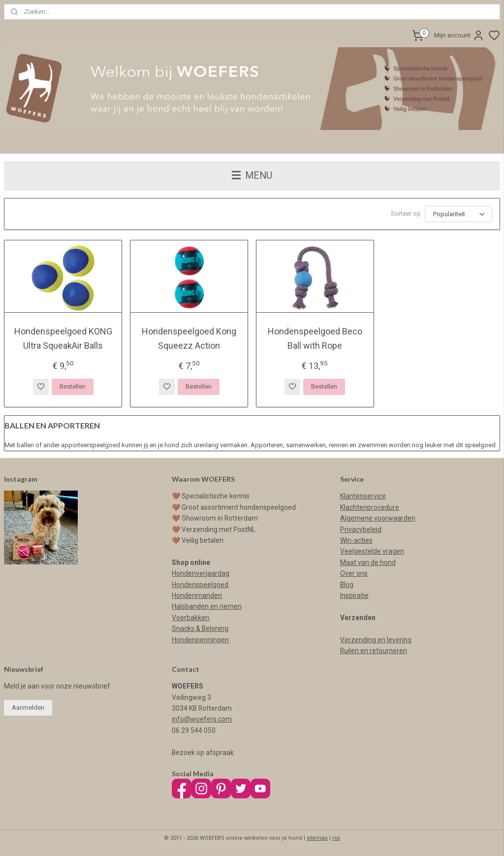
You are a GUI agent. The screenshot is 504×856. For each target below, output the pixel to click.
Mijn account (459, 35)
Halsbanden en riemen (207, 606)
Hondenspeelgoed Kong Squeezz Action (189, 338)
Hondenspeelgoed (200, 585)
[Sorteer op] (458, 214)
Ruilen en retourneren (374, 651)
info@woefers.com (202, 719)
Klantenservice (363, 496)
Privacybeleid (361, 529)
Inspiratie (354, 595)
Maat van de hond (368, 562)
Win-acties (356, 540)
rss (336, 838)
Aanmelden (28, 708)
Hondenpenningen (200, 640)
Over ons (354, 573)
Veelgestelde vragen (372, 551)
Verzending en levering (376, 640)
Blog (347, 585)
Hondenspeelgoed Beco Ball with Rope (315, 338)
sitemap (317, 838)
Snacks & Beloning (200, 628)
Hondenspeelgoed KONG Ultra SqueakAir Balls (63, 338)
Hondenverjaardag (201, 573)
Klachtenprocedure (370, 507)
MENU (252, 176)
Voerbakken (190, 618)
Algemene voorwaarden (378, 518)
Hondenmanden (197, 595)
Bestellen (73, 386)
